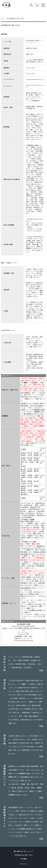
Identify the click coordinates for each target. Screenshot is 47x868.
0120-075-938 (23, 634)
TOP (3, 18)
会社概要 (24, 859)
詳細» (41, 670)
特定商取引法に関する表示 (24, 855)
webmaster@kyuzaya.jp (23, 640)
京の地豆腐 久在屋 (23, 624)
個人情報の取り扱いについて (24, 851)
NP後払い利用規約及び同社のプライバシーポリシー (33, 554)
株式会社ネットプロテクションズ (33, 547)
